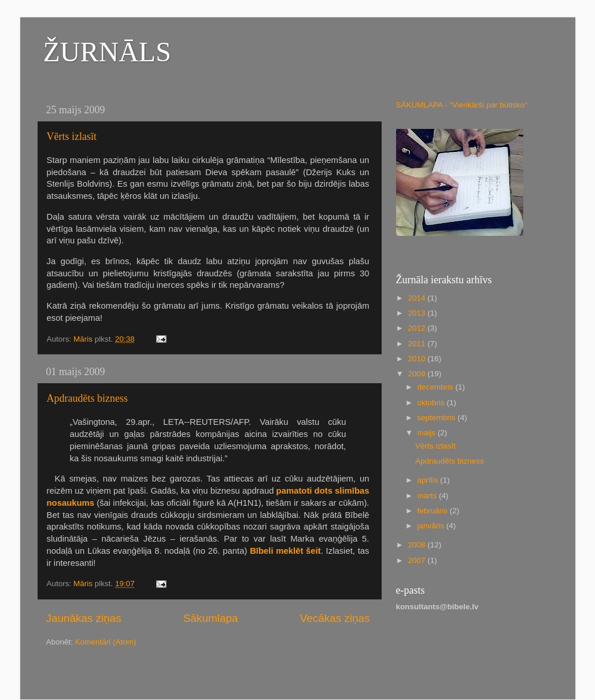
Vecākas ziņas (335, 618)
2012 (417, 328)
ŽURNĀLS (107, 52)
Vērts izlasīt (72, 136)
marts (428, 496)
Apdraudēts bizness (87, 398)
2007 (417, 560)
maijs (428, 433)
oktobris (432, 403)
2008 (417, 545)
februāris (434, 511)
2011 (417, 344)
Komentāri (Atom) (106, 642)
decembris (437, 387)
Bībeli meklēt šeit (285, 551)
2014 (417, 298)
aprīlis (429, 480)
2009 (417, 374)
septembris (438, 418)
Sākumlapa (211, 618)
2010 (417, 359)
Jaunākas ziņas (84, 618)
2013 (417, 313)
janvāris (432, 526)
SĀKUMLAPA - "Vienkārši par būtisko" (462, 105)
